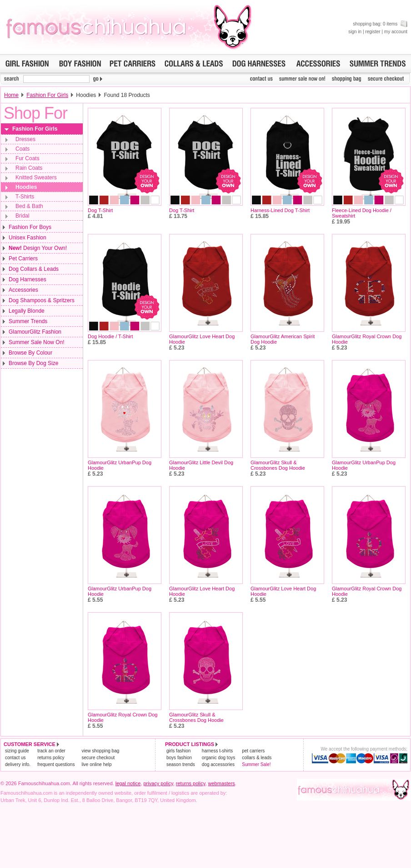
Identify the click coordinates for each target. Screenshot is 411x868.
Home (11, 95)
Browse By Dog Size (33, 363)
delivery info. (18, 764)
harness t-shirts (217, 751)
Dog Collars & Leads (34, 269)
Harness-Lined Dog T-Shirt (280, 210)
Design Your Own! (38, 248)
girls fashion (178, 751)
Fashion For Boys (30, 227)
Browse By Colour (30, 353)
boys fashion (179, 758)
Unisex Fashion (28, 238)
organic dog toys (218, 758)
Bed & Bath (29, 206)
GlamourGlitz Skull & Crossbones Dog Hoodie (278, 465)
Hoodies (26, 187)
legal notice (128, 783)
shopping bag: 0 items (380, 24)
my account (396, 32)
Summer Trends (28, 321)
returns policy (51, 758)
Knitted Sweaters (36, 178)
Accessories (23, 290)
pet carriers (253, 751)
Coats (23, 149)
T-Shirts (25, 197)
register (373, 32)
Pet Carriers (23, 259)
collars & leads (257, 758)
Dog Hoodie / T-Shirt (110, 336)
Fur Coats (28, 158)
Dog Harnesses (28, 279)
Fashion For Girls (47, 95)
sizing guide (17, 751)
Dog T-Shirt (100, 210)
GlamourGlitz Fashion (35, 332)
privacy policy (158, 783)
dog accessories (218, 764)
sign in (355, 32)
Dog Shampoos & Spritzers (42, 300)
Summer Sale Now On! (37, 342)
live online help (96, 764)
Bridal (23, 216)
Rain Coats (29, 168)
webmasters (222, 783)
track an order (51, 751)
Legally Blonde (27, 311)
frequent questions (56, 764)
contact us (15, 758)
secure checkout (98, 758)
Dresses (25, 139)
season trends (181, 764)
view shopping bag (100, 751)
